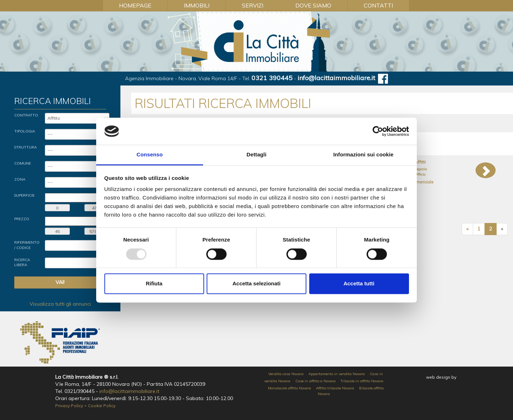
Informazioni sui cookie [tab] (364, 155)
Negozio (420, 169)
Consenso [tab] (149, 155)
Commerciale (420, 182)
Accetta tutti (359, 284)
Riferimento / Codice (27, 245)
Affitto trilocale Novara (335, 388)
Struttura (25, 147)
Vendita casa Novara (286, 374)
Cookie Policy (102, 406)
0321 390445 (272, 78)
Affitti (420, 162)
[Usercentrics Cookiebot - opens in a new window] (378, 131)
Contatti (378, 5)
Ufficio (420, 174)
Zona (20, 179)
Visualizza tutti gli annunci (60, 304)
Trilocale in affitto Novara (362, 381)
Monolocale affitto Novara (289, 388)
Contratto (26, 115)
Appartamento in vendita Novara (337, 374)
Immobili (197, 5)
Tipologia (25, 131)
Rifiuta (154, 284)
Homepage (135, 5)
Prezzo (22, 219)
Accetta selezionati (256, 284)
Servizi (253, 5)
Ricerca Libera (22, 262)
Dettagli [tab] (256, 155)
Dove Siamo (313, 5)
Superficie (24, 195)
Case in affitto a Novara (315, 381)
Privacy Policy (69, 406)
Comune (23, 163)
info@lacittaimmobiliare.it (336, 78)
